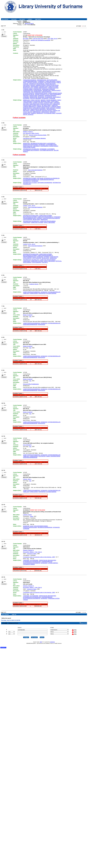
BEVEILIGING (36, 220)
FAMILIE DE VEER (53, 86)
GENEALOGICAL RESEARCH (38, 109)
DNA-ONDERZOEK (36, 92)
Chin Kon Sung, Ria (38, 39)
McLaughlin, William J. (29, 552)
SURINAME (52, 98)
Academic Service (34, 284)
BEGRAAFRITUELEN (29, 94)
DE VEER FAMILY (46, 105)
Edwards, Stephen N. (28, 550)
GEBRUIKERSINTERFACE (47, 180)
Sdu (30, 316)
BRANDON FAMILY (46, 101)
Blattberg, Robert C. (28, 132)
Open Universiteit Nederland (35, 170)
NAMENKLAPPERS (41, 85)
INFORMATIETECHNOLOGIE (38, 143)
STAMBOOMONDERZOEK (30, 81)
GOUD (32, 526)
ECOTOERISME (34, 560)
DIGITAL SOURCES (28, 115)
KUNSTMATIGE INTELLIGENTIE (51, 218)
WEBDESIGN (44, 220)
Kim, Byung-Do (27, 133)
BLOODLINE (37, 101)
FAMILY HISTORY (35, 100)
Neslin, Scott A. (35, 133)
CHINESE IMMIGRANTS (29, 107)
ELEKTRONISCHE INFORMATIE (32, 563)
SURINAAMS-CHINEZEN (48, 89)
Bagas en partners (28, 315)
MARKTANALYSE (28, 146)
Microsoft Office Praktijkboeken (31, 384)
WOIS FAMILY (55, 101)
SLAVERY (35, 103)
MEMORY (43, 100)
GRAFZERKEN (35, 86)
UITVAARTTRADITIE (28, 93)
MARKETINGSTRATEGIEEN (30, 145)
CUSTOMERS (51, 149)
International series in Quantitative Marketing (34, 138)
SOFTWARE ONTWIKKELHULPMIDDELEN (48, 178)
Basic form (84, 622)
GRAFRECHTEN (43, 86)
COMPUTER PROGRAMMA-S (45, 217)
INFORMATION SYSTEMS (30, 183)
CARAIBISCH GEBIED (29, 564)
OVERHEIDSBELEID (47, 562)
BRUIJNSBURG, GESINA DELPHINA (46, 84)
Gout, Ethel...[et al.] (52, 39)
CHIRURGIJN (32, 84)
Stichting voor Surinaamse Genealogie (40, 40)
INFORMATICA (27, 181)
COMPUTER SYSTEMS (37, 222)
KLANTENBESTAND (51, 145)
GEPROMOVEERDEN (50, 96)
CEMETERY (55, 105)
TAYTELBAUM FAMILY (50, 113)
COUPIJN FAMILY (49, 103)
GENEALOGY (27, 100)
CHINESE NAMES (56, 107)
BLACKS (30, 112)
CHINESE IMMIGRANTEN (40, 88)
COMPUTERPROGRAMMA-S (45, 255)
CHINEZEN (26, 97)
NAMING (58, 108)
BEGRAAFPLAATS (28, 88)
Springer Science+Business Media (38, 135)
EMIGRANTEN (33, 97)
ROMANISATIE (37, 89)
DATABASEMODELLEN (54, 292)
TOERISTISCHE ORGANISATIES (47, 560)
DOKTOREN (26, 85)
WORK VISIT (26, 109)
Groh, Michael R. (27, 445)
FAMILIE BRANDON (50, 81)
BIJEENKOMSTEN (46, 92)
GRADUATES (27, 113)
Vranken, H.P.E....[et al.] (29, 206)
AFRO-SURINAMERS (55, 94)
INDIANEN (26, 96)
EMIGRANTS (40, 113)
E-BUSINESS (36, 146)
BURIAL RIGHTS (37, 105)
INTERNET (39, 218)
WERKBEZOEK (47, 90)
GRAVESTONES (27, 105)
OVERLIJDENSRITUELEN (55, 93)
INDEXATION (56, 104)
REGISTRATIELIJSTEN (52, 85)
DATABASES (45, 98)
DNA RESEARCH (51, 109)
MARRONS (41, 96)
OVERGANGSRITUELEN (41, 93)
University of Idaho (32, 554)
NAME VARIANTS (51, 108)
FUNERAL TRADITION (36, 111)
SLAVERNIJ (41, 83)
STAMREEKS (41, 81)
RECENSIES (41, 97)
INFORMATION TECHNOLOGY (31, 149)
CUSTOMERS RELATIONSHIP (31, 150)
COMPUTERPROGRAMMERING (32, 292)
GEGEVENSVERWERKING (30, 324)
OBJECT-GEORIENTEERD (53, 456)
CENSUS (33, 85)
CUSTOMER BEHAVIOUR (46, 150)
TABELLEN (26, 293)
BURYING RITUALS (47, 111)
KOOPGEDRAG (45, 146)
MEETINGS (26, 111)
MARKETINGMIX (54, 146)
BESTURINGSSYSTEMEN (30, 217)
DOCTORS (26, 104)
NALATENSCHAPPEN (50, 83)
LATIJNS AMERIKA (53, 563)
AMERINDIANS (37, 112)
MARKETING (26, 143)
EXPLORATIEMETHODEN (41, 526)
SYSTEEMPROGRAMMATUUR (31, 180)
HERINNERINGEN (41, 80)
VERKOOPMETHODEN (29, 147)
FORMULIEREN (34, 293)
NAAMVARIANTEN (28, 90)
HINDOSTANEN (33, 96)
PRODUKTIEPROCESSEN (30, 527)
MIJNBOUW (26, 526)
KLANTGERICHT (51, 143)
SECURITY (45, 262)
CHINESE (33, 113)
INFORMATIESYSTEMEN (30, 178)
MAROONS (52, 112)
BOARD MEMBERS (51, 100)
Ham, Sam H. (39, 552)
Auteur (32, 516)
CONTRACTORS (27, 103)
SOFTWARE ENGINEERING (45, 183)
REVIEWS (59, 113)
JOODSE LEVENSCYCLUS (42, 94)
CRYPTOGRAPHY (37, 262)
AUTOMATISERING (51, 293)
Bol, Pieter (26, 39)
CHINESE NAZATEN (53, 88)
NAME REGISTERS (35, 104)
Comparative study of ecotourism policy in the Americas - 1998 (39, 557)
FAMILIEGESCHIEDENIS (30, 80)
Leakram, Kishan (27, 515)
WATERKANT (27, 86)
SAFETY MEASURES (49, 222)
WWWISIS (52, 640)
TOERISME (26, 560)
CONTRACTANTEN (32, 83)
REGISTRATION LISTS (46, 104)
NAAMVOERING (38, 90)
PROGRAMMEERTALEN (29, 218)
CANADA (25, 600)
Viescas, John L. (27, 479)
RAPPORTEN (42, 293)
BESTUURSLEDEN (52, 80)
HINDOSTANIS (45, 112)
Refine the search (29, 24)
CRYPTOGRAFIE (28, 220)
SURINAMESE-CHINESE (39, 108)
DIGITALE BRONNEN (36, 98)
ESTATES (41, 103)
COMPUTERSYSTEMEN (45, 216)
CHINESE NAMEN (28, 89)
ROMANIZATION (27, 108)
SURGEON (57, 103)
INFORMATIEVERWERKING (45, 527)
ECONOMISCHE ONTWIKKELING (32, 562)
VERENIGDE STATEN (54, 598)
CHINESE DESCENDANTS (43, 107)
